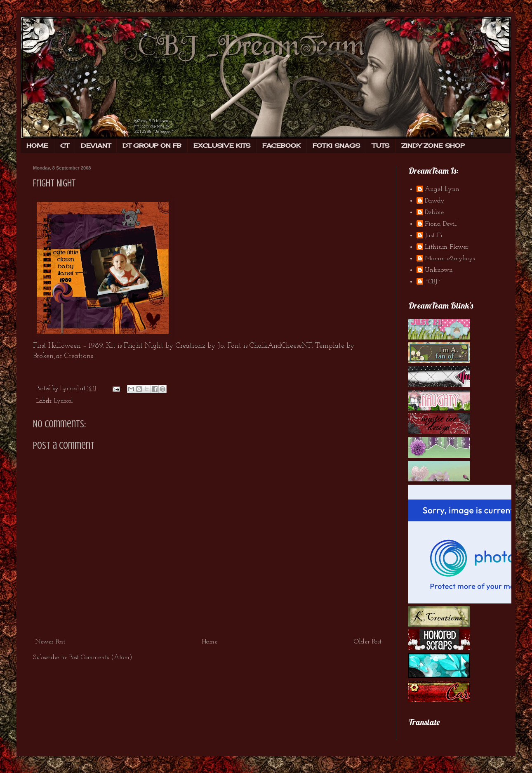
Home (210, 642)
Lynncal (63, 401)
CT (65, 145)
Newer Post (50, 642)
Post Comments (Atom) (101, 658)
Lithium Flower (447, 247)
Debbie (434, 212)
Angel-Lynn (442, 189)
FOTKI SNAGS (336, 145)
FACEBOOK (281, 145)
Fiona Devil (441, 224)
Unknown (439, 270)
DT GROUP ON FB (152, 145)
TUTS (381, 145)
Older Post (368, 642)
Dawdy (435, 201)
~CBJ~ (433, 282)
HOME (37, 145)
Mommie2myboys (450, 259)
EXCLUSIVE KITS (222, 145)
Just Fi (434, 236)
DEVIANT (96, 145)
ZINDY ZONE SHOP (433, 145)
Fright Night (54, 183)
